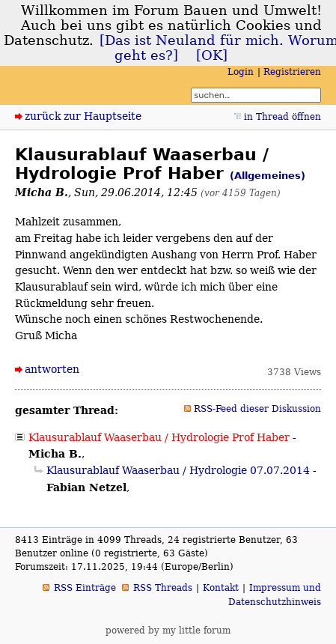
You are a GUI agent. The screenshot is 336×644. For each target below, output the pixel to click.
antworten (52, 369)
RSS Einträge (85, 588)
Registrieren (292, 72)
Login (241, 72)
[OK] (212, 55)
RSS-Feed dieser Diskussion (257, 409)
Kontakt (221, 588)
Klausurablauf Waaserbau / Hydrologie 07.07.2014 (178, 470)
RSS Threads (163, 588)
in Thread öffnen (282, 117)
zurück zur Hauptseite (83, 116)
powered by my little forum (168, 631)
